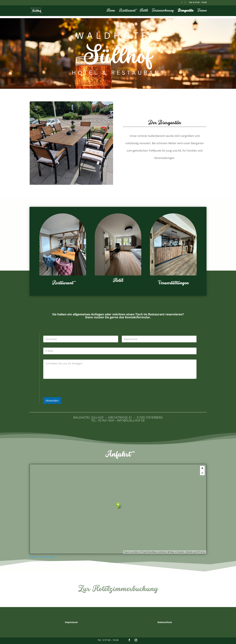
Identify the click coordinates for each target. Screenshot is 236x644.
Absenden (52, 400)
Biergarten (186, 11)
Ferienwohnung (163, 11)
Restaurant (127, 11)
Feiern (202, 11)
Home (111, 11)
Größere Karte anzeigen (42, 557)
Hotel (144, 11)
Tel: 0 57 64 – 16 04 (198, 3)
